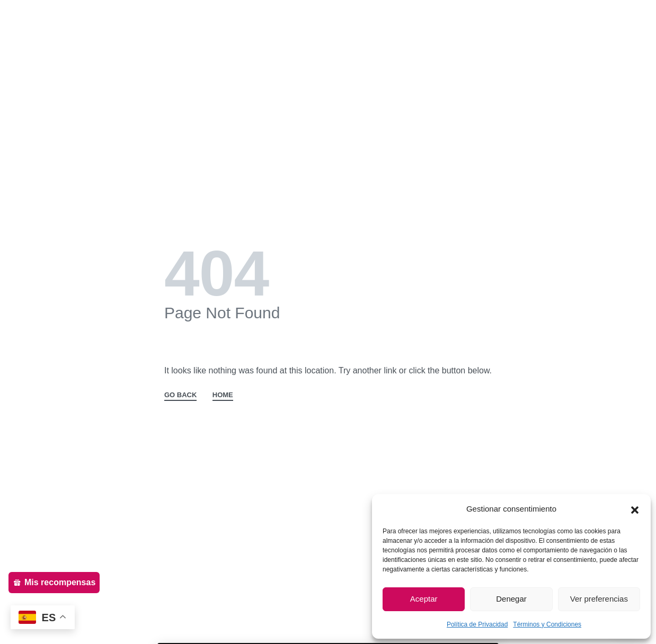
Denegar (511, 599)
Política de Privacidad (477, 624)
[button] (635, 509)
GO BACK (180, 395)
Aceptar (424, 599)
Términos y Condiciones (547, 624)
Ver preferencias (599, 599)
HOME (223, 395)
